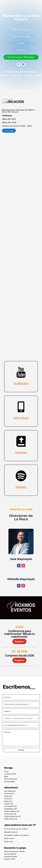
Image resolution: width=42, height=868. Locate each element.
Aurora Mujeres (10, 854)
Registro (19, 641)
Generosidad (9, 782)
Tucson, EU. (9, 804)
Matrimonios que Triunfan (15, 851)
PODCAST (21, 487)
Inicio (6, 771)
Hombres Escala (11, 856)
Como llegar (9, 131)
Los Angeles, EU (11, 806)
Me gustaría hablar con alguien (17, 835)
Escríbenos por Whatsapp (21, 57)
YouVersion (21, 453)
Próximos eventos (21, 37)
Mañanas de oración (21, 30)
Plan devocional (11, 779)
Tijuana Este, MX (11, 819)
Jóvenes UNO (10, 859)
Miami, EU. (8, 801)
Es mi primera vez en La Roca (16, 829)
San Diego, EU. (10, 791)
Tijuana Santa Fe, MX (12, 816)
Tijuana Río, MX (10, 814)
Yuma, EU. (8, 799)
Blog (6, 776)
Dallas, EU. (8, 796)
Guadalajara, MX (10, 809)
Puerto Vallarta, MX (12, 811)
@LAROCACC (21, 384)
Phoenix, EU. (9, 794)
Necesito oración (11, 832)
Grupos (21, 43)
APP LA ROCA (21, 418)
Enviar (21, 750)
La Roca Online (10, 774)
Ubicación (21, 50)
